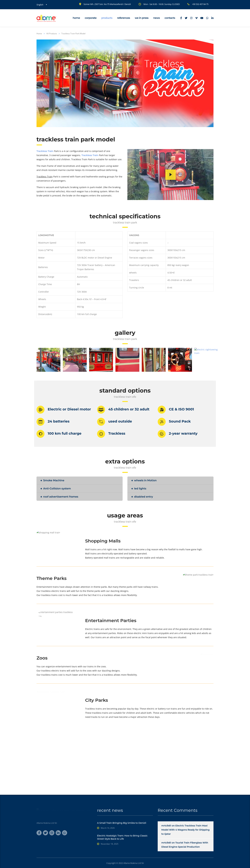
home (76, 18)
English (40, 5)
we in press (142, 18)
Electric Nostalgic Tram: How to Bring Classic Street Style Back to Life (122, 837)
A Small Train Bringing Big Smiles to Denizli (122, 823)
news (156, 18)
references (124, 18)
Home (39, 34)
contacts (170, 18)
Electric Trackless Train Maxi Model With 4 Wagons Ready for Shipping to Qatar (185, 830)
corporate (91, 18)
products (107, 18)
